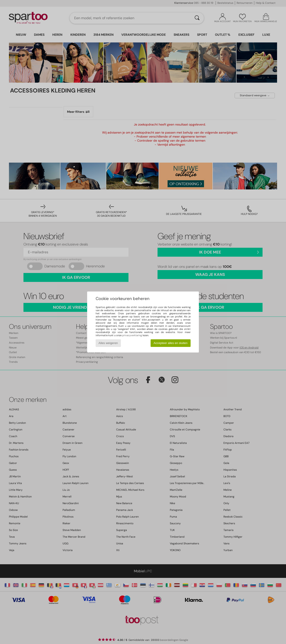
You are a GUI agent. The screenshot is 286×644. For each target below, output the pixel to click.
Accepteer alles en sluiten (170, 343)
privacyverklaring (132, 335)
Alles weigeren (108, 343)
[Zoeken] (197, 18)
